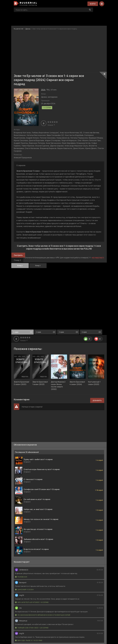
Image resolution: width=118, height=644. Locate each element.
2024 (43, 90)
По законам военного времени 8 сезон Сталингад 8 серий (43, 615)
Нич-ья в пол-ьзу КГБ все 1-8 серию (32, 602)
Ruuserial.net (19, 29)
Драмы (28, 29)
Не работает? (98, 258)
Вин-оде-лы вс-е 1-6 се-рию (29, 640)
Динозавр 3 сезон (24, 590)
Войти (93, 4)
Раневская (21, 577)
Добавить (97, 400)
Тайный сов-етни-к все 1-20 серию (32, 628)
